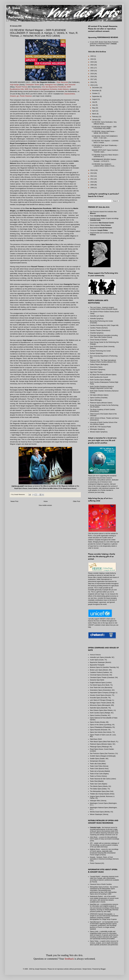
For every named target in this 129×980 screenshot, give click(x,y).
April (94, 111)
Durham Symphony (96, 353)
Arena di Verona (95, 655)
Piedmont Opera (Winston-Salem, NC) (103, 744)
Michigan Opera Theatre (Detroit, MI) (102, 703)
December (96, 88)
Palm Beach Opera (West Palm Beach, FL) (104, 742)
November (96, 91)
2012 (92, 176)
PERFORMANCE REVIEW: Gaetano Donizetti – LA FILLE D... (104, 160)
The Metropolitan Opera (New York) (102, 791)
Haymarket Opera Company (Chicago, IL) (104, 693)
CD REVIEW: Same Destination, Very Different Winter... (104, 123)
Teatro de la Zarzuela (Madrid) (100, 771)
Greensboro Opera (96, 367)
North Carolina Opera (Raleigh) (100, 380)
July (94, 102)
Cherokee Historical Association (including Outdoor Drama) (104, 336)
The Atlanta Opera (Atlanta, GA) (100, 786)
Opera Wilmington (96, 400)
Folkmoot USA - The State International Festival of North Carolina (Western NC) (103, 361)
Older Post (76, 501)
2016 (92, 82)
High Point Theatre (96, 372)
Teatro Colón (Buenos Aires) (99, 769)
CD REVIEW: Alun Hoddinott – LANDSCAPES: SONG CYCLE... (104, 165)
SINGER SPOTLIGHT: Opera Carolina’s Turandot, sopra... (105, 151)
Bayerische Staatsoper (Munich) (101, 662)
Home (46, 501)
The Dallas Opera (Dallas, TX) (100, 789)
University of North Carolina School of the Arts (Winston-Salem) (104, 423)
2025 (92, 56)
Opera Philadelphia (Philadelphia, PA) (102, 727)
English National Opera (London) (101, 683)
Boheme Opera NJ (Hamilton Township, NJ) (104, 667)
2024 (92, 59)
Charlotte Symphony (97, 333)
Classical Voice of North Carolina (101, 884)
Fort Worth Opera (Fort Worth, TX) (101, 685)
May (94, 108)
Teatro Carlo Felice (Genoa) (99, 766)
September (96, 96)
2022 (92, 65)
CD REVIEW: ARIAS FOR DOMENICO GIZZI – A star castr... (105, 137)
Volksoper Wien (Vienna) (98, 801)
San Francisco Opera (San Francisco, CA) (104, 754)
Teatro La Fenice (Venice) (98, 776)
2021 (92, 68)
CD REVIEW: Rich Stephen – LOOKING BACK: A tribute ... (105, 142)
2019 (92, 74)
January (95, 120)
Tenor (98, 216)
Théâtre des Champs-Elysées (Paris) (102, 794)
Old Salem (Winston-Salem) (99, 395)
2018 (92, 76)
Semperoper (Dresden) (98, 761)
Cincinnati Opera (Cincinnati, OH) (101, 675)
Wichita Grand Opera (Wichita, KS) (101, 812)
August (95, 99)
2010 (92, 182)
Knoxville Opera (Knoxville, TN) (100, 698)
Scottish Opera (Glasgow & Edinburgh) (103, 756)
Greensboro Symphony (98, 370)
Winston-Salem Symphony (99, 432)
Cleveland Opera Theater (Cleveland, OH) (104, 678)
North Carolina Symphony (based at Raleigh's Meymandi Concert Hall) (102, 387)
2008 (92, 188)
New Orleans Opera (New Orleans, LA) (103, 710)
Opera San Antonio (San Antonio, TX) (102, 732)
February (95, 117)
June (94, 105)
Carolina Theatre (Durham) (99, 328)
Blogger (103, 969)
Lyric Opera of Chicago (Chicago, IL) (102, 700)
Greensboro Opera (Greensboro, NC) (102, 690)
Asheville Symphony (97, 319)
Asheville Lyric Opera (97, 316)
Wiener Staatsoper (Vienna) (99, 814)
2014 (92, 170)
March (94, 114)
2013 (92, 173)
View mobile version (45, 505)
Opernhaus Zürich (96, 739)
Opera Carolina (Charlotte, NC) (100, 715)
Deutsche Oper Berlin (97, 680)
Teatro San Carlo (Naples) (99, 784)
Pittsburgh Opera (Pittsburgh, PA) (101, 747)
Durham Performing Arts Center (100, 351)
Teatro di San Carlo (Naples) (99, 774)
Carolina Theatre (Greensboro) (100, 330)
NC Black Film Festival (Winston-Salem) (103, 375)
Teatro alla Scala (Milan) (98, 764)
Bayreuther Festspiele (97, 665)
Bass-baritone (101, 228)
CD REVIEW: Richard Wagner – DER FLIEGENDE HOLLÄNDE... (104, 128)
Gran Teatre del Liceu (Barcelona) (101, 688)
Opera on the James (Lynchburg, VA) (102, 725)
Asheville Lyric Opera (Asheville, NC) (102, 657)
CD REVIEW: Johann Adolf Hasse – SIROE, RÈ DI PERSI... (104, 132)
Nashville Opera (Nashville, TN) (100, 708)
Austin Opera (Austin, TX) (98, 660)
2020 (92, 71)
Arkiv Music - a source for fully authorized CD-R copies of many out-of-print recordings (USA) (105, 839)
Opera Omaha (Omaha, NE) (99, 722)
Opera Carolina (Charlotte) (99, 398)
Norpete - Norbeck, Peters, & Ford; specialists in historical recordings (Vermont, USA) (104, 859)
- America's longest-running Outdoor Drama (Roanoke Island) (104, 308)
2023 (92, 62)
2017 (92, 79)
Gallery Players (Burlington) (99, 364)
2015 (92, 85)
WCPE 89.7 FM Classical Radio (100, 427)
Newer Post (14, 501)
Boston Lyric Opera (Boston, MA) (101, 670)
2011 (92, 179)
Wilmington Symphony (97, 429)
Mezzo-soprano (100, 225)
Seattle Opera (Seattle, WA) (99, 759)
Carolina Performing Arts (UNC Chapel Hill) (104, 325)
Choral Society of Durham (98, 340)
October (95, 93)
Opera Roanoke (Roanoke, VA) (100, 730)
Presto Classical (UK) (97, 863)
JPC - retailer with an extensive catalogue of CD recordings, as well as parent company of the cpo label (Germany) (104, 845)
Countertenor (102, 223)
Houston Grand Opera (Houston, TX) (102, 695)
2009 (92, 185)
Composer (99, 230)
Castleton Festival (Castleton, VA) (101, 672)
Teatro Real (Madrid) (97, 781)
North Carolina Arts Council (99, 377)
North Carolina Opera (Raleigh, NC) (102, 713)
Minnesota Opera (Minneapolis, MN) (102, 705)
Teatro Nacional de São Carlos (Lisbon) (103, 779)
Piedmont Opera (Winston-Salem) (101, 403)
